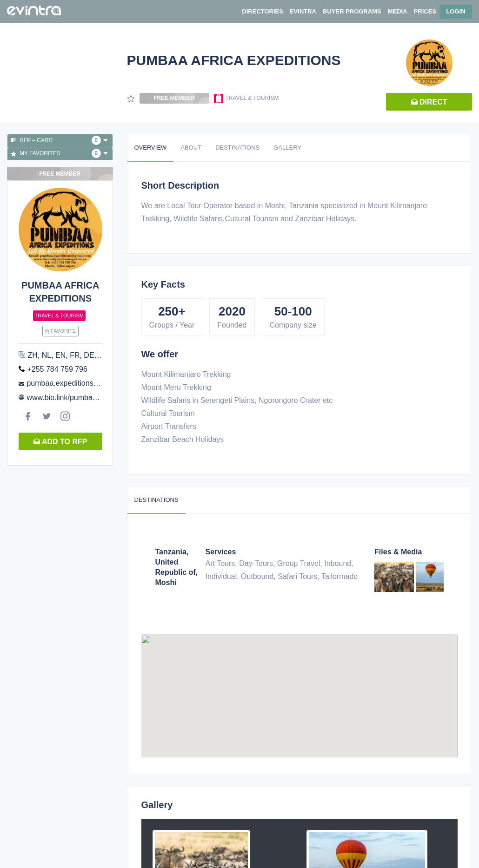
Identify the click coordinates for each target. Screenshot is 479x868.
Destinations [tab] (237, 148)
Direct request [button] (429, 104)
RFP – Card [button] (59, 140)
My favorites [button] (59, 153)
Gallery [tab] (287, 148)
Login (456, 11)
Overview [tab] (151, 148)
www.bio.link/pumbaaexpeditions (80, 398)
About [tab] (191, 148)
